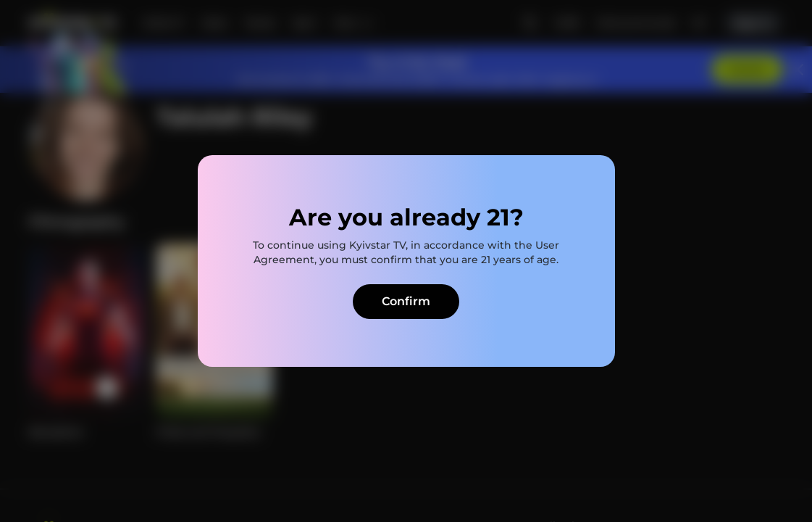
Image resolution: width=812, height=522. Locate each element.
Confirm (406, 301)
